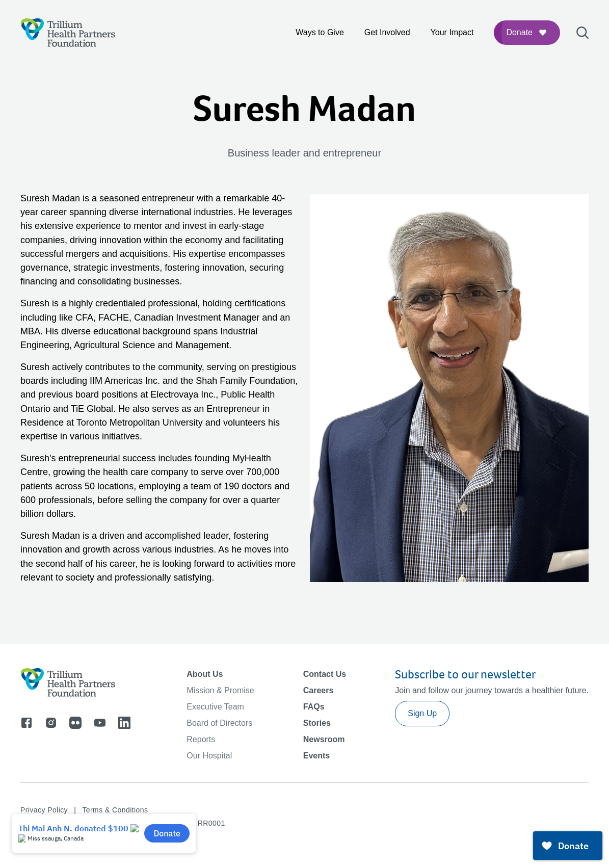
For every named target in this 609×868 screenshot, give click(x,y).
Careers (319, 690)
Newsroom (324, 739)
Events (316, 756)
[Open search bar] (582, 33)
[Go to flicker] (75, 723)
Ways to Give (320, 32)
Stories (317, 723)
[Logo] (68, 33)
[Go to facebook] (27, 723)
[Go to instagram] (51, 723)
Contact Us (325, 674)
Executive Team (215, 707)
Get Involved (387, 32)
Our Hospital (209, 756)
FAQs (314, 707)
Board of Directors (219, 723)
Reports (201, 739)
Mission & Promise (220, 690)
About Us (205, 674)
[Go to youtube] (100, 723)
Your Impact (452, 32)
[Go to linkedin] (124, 723)
